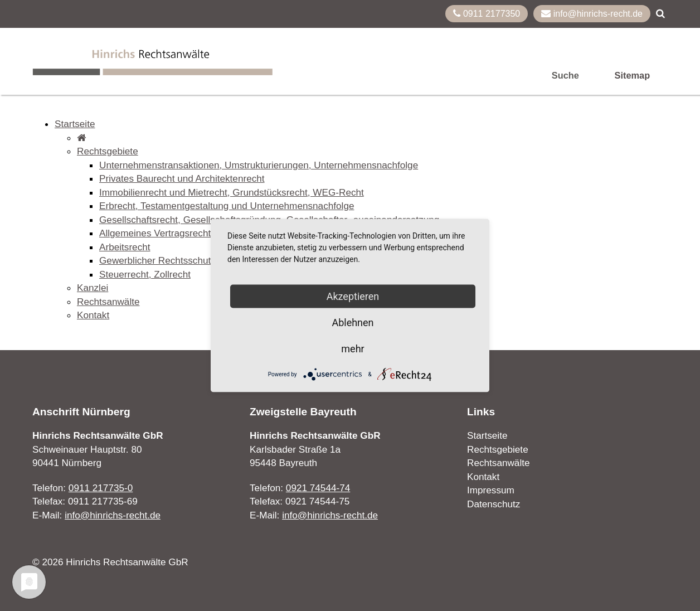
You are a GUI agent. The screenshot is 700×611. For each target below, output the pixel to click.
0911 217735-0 (101, 488)
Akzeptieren (353, 296)
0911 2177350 (487, 13)
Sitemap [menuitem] (633, 75)
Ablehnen (353, 323)
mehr (353, 349)
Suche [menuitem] (565, 75)
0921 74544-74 (318, 488)
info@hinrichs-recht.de (592, 13)
